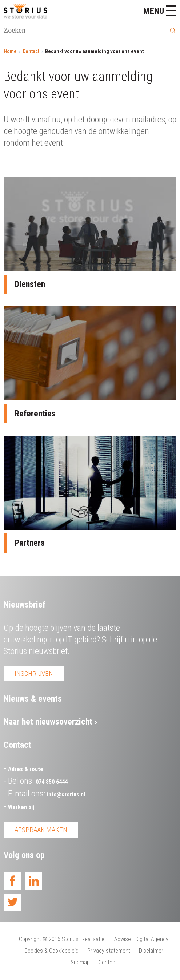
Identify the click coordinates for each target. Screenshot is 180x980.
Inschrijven (34, 674)
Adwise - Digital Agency (141, 939)
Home (10, 51)
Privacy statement (109, 951)
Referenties (35, 414)
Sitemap (80, 962)
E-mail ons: (47, 794)
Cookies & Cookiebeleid (51, 951)
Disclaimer (151, 951)
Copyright (30, 939)
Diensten (30, 284)
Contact (31, 51)
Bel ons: (38, 781)
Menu (160, 11)
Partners (30, 543)
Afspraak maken (41, 830)
